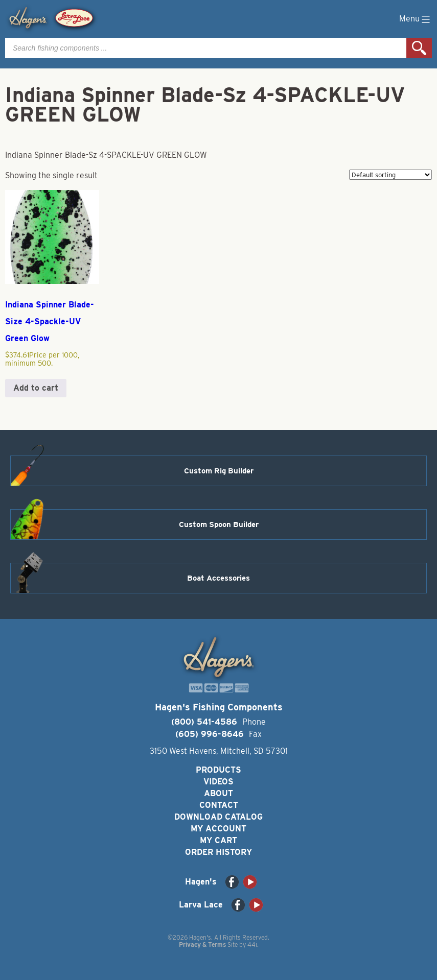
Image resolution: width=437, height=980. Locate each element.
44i (252, 945)
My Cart (218, 840)
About (218, 793)
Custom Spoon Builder (219, 524)
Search (419, 48)
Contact (219, 805)
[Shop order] (390, 175)
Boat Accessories (218, 578)
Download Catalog (218, 817)
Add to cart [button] (36, 388)
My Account (218, 829)
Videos (218, 782)
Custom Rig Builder (219, 471)
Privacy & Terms (202, 945)
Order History (218, 852)
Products (218, 770)
